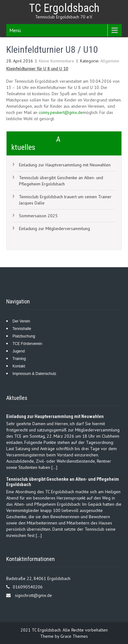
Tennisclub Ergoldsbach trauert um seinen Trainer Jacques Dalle (65, 200)
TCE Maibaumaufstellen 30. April (91, 134)
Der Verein (21, 321)
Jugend (19, 351)
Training (19, 359)
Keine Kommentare (57, 61)
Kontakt (19, 366)
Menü (15, 30)
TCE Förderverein (27, 344)
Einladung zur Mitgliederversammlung (55, 229)
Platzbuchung (24, 336)
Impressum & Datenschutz (34, 374)
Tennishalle (22, 329)
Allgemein (110, 61)
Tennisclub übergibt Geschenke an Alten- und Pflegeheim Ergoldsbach (61, 181)
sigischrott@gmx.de (33, 595)
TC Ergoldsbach (64, 8)
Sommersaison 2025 (38, 216)
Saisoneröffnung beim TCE (31, 134)
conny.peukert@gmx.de (61, 112)
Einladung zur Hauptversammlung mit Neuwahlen (65, 165)
